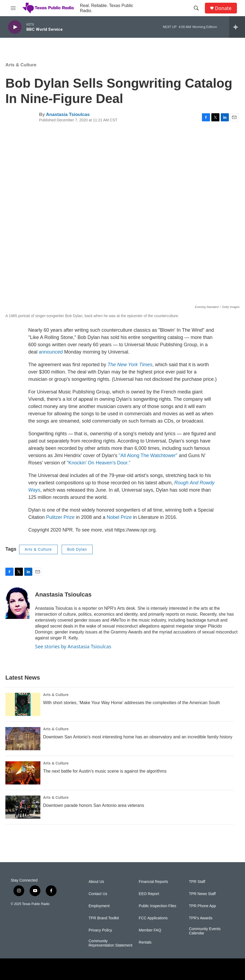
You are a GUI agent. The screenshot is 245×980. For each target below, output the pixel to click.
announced (51, 352)
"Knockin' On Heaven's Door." (99, 463)
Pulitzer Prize (60, 517)
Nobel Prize (119, 517)
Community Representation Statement (111, 943)
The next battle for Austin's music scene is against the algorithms (105, 771)
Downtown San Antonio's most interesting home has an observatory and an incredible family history (138, 737)
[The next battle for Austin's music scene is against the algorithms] (23, 773)
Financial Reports (153, 882)
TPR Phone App (202, 906)
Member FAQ (150, 930)
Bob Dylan (77, 549)
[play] (15, 27)
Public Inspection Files (157, 906)
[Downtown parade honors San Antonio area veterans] (23, 807)
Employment (99, 906)
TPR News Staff (202, 894)
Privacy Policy (100, 930)
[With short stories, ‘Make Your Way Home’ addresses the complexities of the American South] (23, 704)
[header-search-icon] (196, 8)
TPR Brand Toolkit (104, 918)
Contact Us (98, 894)
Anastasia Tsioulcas (68, 114)
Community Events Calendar (205, 931)
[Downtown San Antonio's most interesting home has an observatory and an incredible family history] (23, 739)
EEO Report (149, 894)
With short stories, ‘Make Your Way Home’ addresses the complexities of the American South (132, 703)
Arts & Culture (21, 65)
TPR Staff (197, 882)
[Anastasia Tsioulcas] (17, 603)
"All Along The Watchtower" (149, 455)
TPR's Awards (201, 918)
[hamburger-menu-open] (13, 8)
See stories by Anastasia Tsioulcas (73, 646)
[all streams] (237, 27)
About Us (96, 882)
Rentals (145, 942)
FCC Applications (153, 918)
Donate (223, 8)
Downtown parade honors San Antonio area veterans (94, 805)
